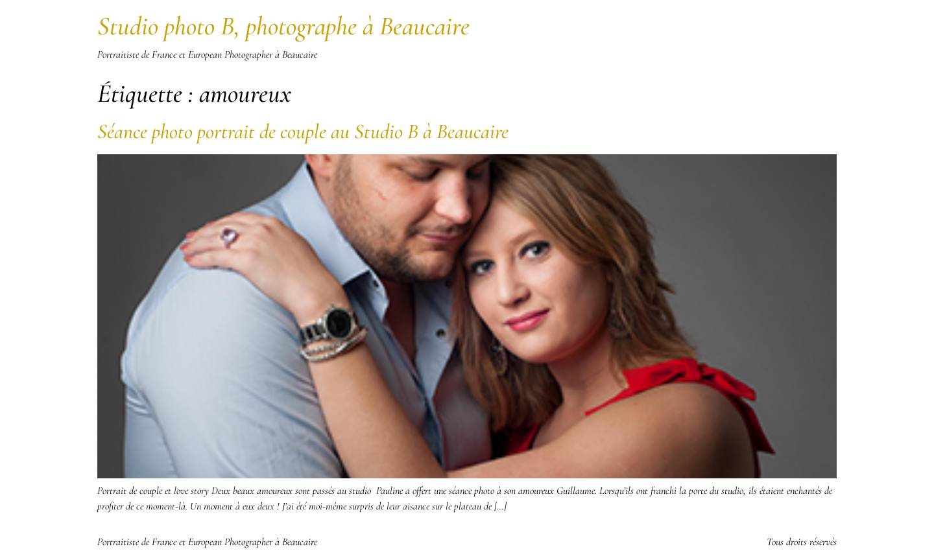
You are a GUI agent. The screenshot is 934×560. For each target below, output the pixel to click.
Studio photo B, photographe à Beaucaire (283, 26)
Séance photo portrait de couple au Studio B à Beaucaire (303, 131)
